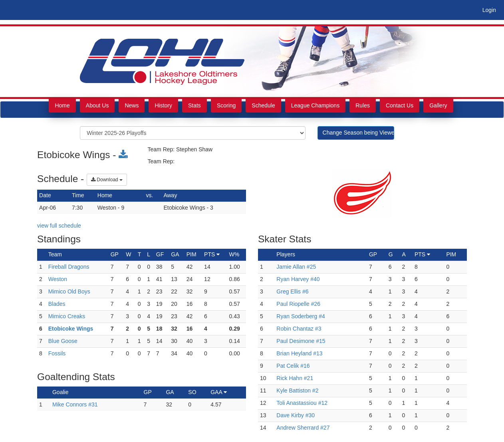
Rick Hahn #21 (295, 378)
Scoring (226, 105)
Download (107, 180)
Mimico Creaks (67, 316)
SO (192, 392)
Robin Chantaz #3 (299, 329)
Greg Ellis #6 (292, 291)
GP (148, 392)
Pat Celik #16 (293, 366)
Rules (363, 105)
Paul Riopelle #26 (298, 304)
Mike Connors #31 (75, 404)
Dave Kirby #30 (296, 415)
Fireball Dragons (69, 267)
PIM (191, 254)
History (163, 105)
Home (62, 105)
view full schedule (59, 226)
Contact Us (400, 105)
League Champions (315, 105)
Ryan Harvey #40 (298, 279)
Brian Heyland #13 (299, 353)
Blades (57, 304)
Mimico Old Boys (69, 291)
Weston (58, 279)
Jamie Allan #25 (296, 267)
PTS (212, 254)
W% (234, 254)
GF (160, 254)
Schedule (263, 105)
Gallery (438, 105)
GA (175, 254)
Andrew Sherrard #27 (303, 428)
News (132, 105)
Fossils (57, 353)
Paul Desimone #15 (301, 341)
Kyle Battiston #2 (297, 390)
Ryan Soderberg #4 (301, 316)
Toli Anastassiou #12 (302, 403)
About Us (97, 105)
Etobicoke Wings (71, 329)
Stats (194, 105)
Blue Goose (63, 341)
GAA (219, 392)
